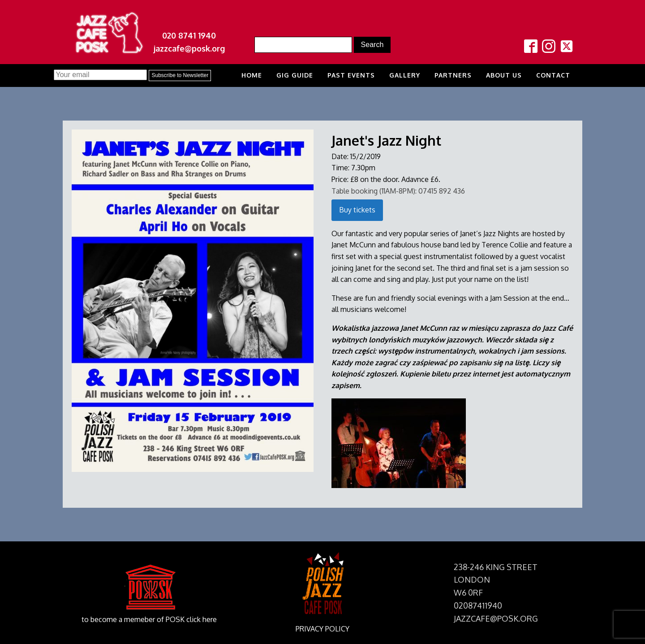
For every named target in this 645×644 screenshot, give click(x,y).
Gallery (405, 75)
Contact (553, 75)
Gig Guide (295, 75)
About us (504, 75)
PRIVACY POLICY (322, 629)
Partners (453, 75)
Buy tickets (357, 210)
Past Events (351, 75)
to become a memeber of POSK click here (149, 619)
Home (252, 75)
